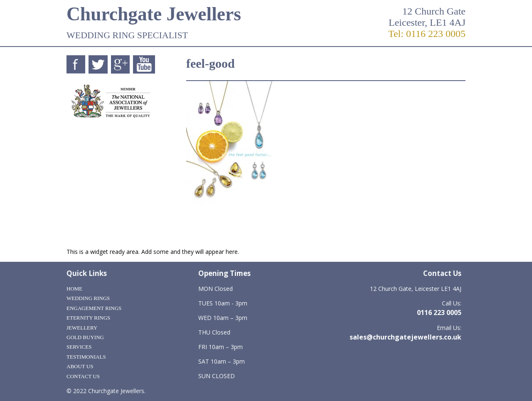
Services (79, 347)
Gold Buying (85, 337)
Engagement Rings (94, 308)
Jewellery (82, 328)
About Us (80, 366)
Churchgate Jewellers (154, 14)
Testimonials (86, 357)
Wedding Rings (88, 298)
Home (74, 289)
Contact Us (83, 376)
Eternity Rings (88, 318)
